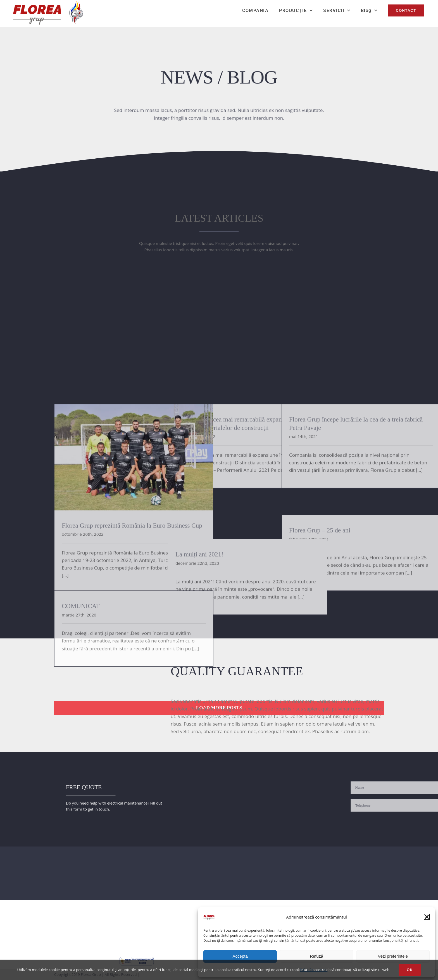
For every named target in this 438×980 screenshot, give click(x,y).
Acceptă (240, 956)
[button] (427, 917)
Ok (410, 970)
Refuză (316, 956)
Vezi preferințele (393, 956)
